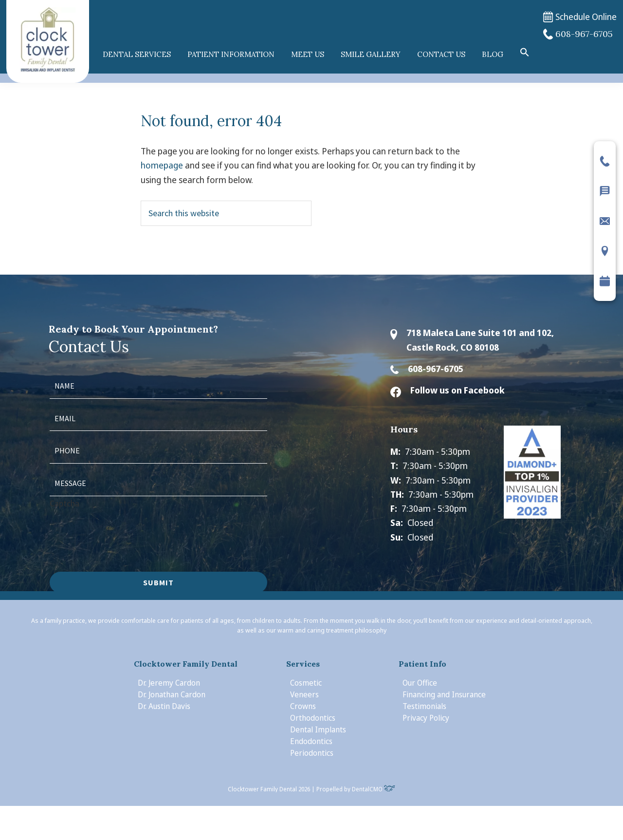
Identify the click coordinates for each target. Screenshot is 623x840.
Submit (158, 582)
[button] (525, 53)
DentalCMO (374, 789)
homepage (162, 165)
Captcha (64, 503)
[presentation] (124, 529)
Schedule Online (580, 17)
